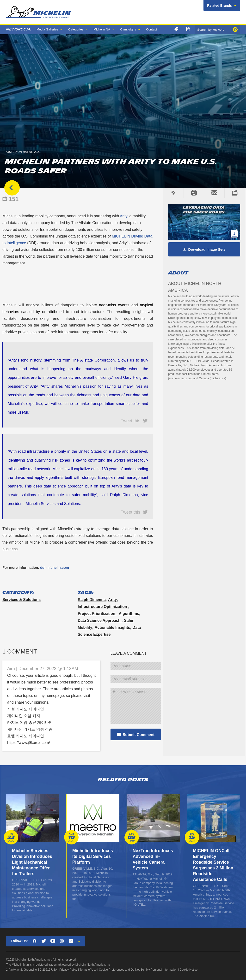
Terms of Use (88, 970)
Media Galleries (47, 29)
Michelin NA (102, 29)
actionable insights (112, 627)
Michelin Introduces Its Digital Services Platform (93, 856)
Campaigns (128, 29)
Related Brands (219, 6)
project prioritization (97, 614)
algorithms (129, 614)
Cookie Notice (189, 970)
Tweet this (131, 421)
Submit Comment (139, 735)
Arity (112, 600)
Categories (76, 29)
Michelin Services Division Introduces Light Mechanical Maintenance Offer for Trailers (32, 862)
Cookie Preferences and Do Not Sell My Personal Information (138, 970)
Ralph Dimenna (92, 600)
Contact (151, 29)
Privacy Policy (68, 970)
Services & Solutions (22, 600)
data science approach (100, 621)
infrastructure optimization (103, 607)
